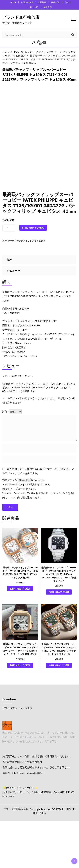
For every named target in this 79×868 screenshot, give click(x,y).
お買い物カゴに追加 (33, 270)
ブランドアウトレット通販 (17, 751)
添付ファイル (10, 523)
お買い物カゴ (27, 2)
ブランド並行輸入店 (21, 17)
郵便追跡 (47, 7)
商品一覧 (55, 2)
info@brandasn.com (23, 815)
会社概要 (42, 2)
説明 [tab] (10, 302)
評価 (6, 454)
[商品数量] (9, 271)
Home (13, 2)
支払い (67, 2)
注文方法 (34, 7)
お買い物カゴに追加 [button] (20, 631)
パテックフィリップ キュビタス (30, 283)
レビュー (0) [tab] (14, 313)
